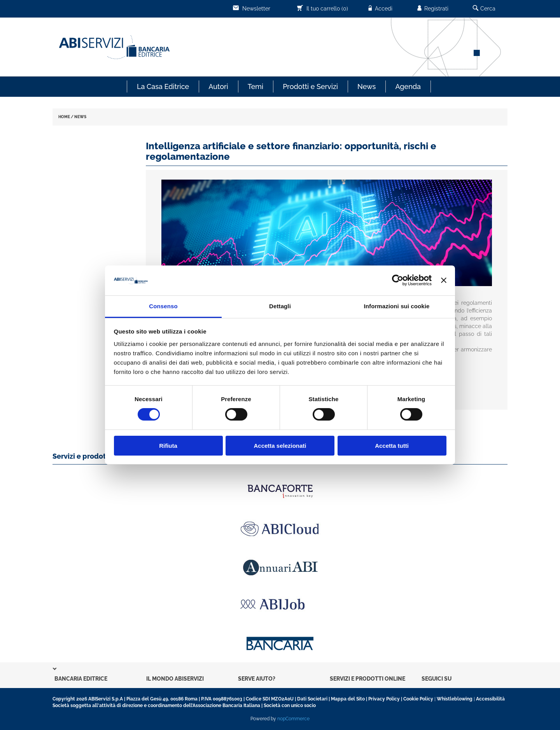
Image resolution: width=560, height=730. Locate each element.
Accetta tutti (392, 446)
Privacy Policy (384, 699)
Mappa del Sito (348, 699)
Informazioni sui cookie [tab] (397, 306)
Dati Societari (312, 699)
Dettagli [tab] (280, 306)
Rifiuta (168, 446)
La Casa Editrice (163, 86)
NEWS (80, 117)
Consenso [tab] (163, 306)
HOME (64, 117)
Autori (218, 86)
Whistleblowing (455, 699)
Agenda (408, 86)
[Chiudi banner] (444, 280)
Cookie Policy (418, 699)
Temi (255, 86)
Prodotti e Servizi (310, 86)
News (367, 86)
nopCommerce (293, 719)
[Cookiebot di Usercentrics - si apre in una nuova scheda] (398, 280)
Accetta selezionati (280, 446)
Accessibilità (490, 699)
